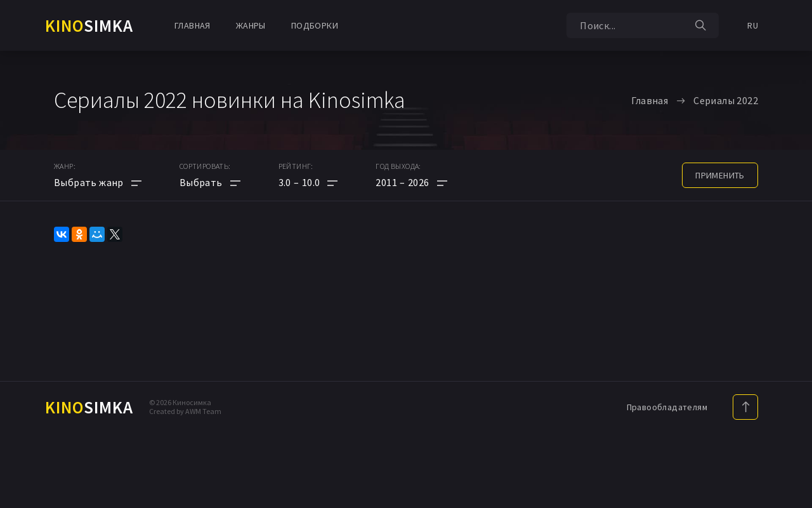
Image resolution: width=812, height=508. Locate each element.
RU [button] (753, 25)
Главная (193, 25)
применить (720, 175)
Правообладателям (667, 407)
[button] (308, 182)
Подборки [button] (315, 25)
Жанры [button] (251, 25)
